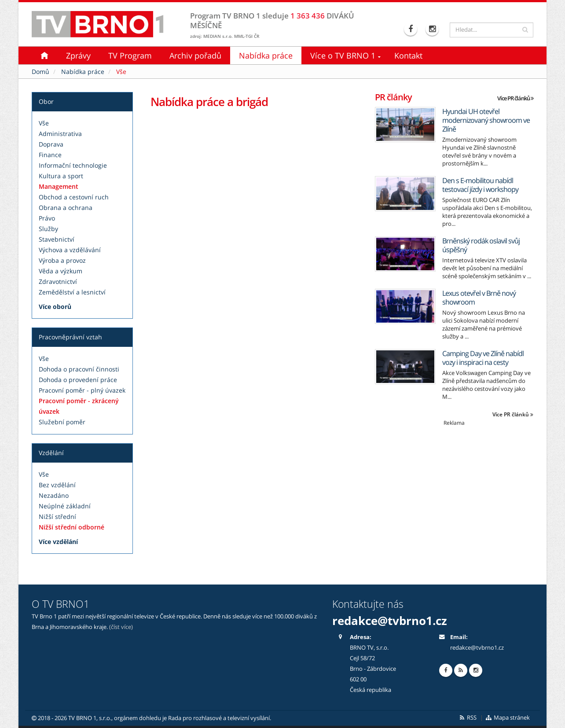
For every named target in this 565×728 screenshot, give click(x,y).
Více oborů (55, 307)
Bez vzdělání (57, 485)
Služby (48, 229)
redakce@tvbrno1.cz (390, 621)
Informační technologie (73, 165)
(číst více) (121, 627)
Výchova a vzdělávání (70, 250)
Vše (44, 123)
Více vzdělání (58, 542)
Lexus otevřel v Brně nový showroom (479, 298)
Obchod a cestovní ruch (74, 197)
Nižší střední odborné (72, 527)
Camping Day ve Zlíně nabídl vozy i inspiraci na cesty (483, 358)
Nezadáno (54, 495)
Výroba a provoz (62, 260)
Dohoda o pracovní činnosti (79, 369)
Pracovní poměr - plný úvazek (82, 390)
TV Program (130, 55)
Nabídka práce (266, 55)
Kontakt (408, 55)
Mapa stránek (508, 718)
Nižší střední (57, 517)
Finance (50, 155)
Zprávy (78, 55)
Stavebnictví (57, 239)
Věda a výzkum (61, 271)
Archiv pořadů (195, 55)
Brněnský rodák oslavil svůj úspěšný (481, 245)
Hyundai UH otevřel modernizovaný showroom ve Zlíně (486, 120)
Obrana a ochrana (66, 208)
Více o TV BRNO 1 (343, 55)
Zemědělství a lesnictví (72, 292)
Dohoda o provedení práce (78, 380)
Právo (47, 218)
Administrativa (60, 134)
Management (59, 186)
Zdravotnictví (58, 281)
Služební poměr (62, 422)
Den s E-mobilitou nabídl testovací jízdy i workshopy (480, 185)
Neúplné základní (65, 506)
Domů (40, 72)
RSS (468, 718)
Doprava (51, 144)
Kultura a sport (61, 176)
